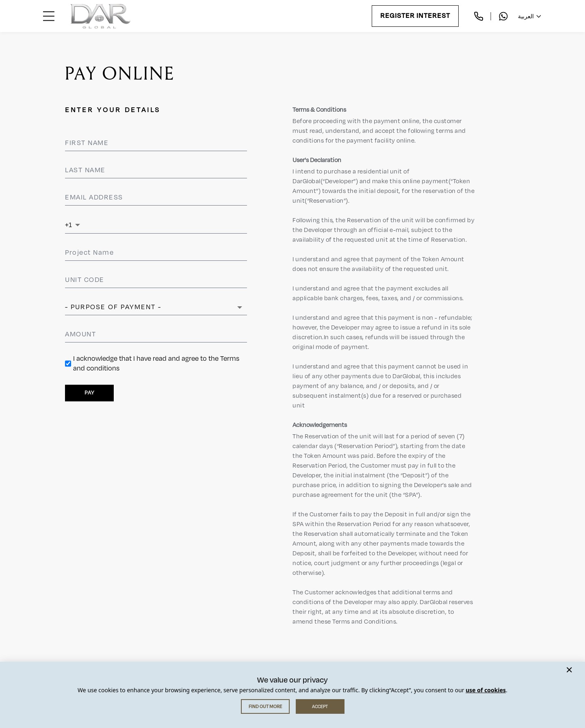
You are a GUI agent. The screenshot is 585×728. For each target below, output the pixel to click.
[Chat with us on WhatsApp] (503, 16)
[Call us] (479, 16)
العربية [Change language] (530, 16)
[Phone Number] (164, 225)
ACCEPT (320, 706)
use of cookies (486, 690)
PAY (89, 393)
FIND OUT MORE (265, 706)
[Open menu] (49, 16)
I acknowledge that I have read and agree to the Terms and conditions (156, 364)
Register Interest (415, 16)
